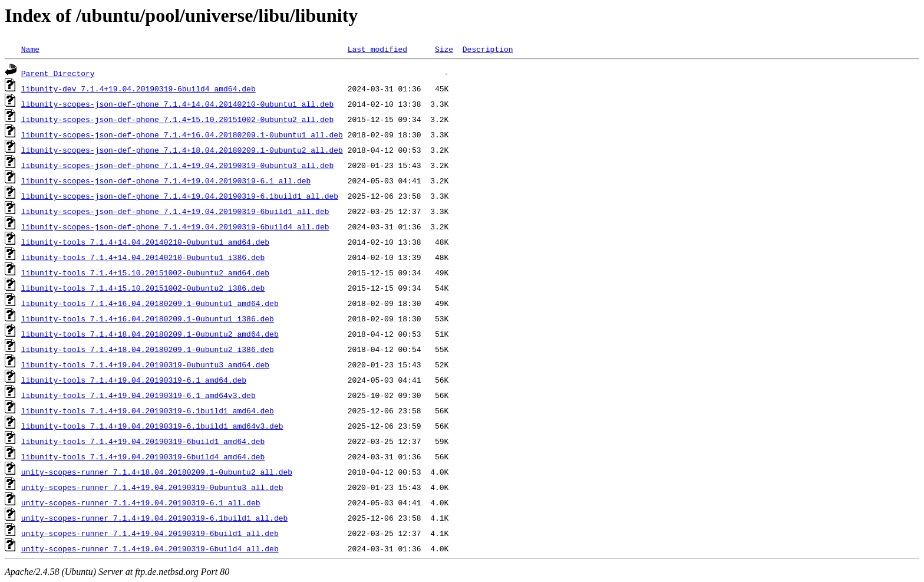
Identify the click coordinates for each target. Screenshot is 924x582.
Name (30, 49)
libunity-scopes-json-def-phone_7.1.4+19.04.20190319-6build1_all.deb (175, 211)
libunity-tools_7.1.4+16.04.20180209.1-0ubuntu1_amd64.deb (150, 303)
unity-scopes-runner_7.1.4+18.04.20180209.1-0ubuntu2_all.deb (157, 472)
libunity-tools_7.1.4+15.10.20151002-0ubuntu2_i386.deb (143, 288)
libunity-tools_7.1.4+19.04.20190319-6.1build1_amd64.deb (148, 410)
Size (444, 49)
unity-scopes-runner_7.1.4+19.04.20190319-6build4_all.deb (150, 548)
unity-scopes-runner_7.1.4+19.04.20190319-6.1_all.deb (141, 502)
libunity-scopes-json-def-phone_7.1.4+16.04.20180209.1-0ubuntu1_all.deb (182, 134)
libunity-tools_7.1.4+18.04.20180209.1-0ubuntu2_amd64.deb (150, 334)
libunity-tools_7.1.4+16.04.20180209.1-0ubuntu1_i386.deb (148, 318)
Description (488, 49)
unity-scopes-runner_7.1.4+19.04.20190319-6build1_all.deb (150, 533)
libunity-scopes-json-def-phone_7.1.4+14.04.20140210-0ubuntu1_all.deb (177, 104)
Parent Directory (58, 73)
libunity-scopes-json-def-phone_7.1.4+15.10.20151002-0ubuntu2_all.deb (177, 119)
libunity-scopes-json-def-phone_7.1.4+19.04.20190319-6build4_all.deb (175, 226)
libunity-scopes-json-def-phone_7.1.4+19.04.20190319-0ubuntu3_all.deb (177, 165)
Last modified (377, 49)
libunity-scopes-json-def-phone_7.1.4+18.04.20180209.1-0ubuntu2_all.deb (182, 150)
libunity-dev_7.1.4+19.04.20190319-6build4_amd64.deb (138, 88)
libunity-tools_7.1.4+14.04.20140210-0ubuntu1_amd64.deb (145, 242)
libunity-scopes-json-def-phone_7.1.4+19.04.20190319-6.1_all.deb (166, 180)
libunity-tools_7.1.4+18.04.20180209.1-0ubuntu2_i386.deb (148, 349)
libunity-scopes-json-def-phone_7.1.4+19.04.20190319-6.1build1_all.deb (180, 196)
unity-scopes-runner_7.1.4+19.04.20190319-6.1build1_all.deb (154, 518)
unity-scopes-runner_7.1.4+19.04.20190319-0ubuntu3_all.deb (152, 487)
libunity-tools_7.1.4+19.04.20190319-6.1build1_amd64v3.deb (152, 426)
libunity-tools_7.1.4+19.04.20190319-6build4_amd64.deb (143, 456)
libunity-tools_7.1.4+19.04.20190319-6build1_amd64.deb (143, 441)
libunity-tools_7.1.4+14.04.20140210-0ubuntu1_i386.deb (143, 257)
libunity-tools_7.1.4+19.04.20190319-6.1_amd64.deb (134, 380)
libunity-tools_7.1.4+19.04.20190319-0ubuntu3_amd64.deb (145, 364)
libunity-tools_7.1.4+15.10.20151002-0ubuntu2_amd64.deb (145, 272)
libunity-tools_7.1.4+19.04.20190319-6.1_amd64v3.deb (138, 395)
